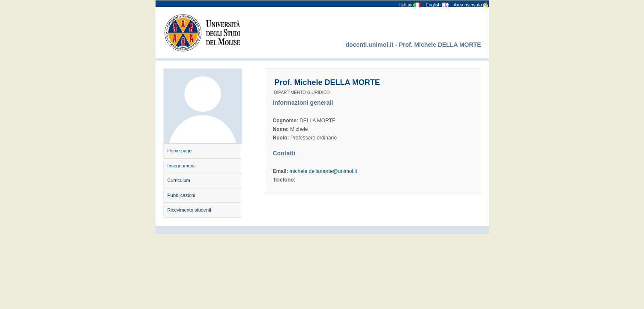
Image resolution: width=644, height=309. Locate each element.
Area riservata (468, 5)
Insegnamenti (182, 166)
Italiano (407, 5)
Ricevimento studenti (189, 210)
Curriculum (179, 180)
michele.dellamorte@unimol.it (323, 171)
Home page (180, 151)
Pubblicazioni (181, 195)
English (434, 5)
